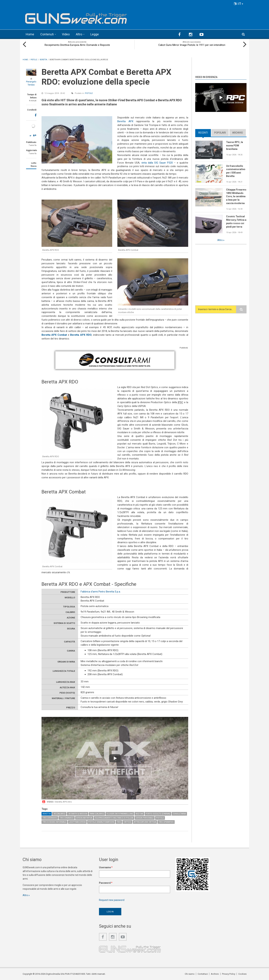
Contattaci (203, 974)
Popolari (220, 133)
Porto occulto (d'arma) (158, 814)
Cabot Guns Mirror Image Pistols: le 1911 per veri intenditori (192, 45)
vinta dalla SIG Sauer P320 (157, 163)
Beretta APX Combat (54, 335)
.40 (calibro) (59, 814)
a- (31, 136)
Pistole (89, 93)
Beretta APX (125, 121)
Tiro (119, 822)
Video (66, 34)
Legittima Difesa (77, 822)
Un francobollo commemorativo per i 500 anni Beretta (236, 171)
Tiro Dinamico (67, 818)
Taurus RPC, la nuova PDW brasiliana (235, 146)
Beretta (47, 814)
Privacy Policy (229, 974)
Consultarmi (179, 814)
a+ (35, 135)
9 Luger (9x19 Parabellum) (120, 814)
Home (30, 34)
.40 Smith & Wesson (78, 814)
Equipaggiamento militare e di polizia (114, 818)
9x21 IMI (139, 814)
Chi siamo (190, 974)
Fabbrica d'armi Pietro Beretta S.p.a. (101, 592)
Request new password (112, 900)
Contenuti (47, 34)
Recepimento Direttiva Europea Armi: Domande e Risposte (77, 45)
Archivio (238, 133)
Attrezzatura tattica (145, 822)
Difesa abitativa (84, 818)
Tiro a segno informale (54, 822)
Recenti (203, 133)
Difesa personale (145, 818)
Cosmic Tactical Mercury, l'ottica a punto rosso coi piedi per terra (236, 222)
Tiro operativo (166, 822)
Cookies (242, 974)
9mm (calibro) (97, 814)
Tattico (127, 822)
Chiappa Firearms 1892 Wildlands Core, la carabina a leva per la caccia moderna (236, 197)
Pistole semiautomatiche (101, 822)
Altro (79, 34)
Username (106, 867)
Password (106, 883)
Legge (95, 34)
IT (239, 4)
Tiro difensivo (50, 818)
